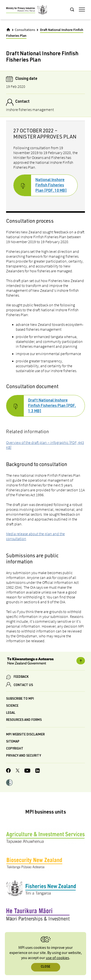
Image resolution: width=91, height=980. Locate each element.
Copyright (15, 749)
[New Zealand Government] (45, 662)
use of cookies (58, 958)
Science (12, 706)
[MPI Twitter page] (18, 771)
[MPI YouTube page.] (27, 771)
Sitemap (13, 742)
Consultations (25, 30)
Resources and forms (24, 720)
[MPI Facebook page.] (8, 771)
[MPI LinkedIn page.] (37, 771)
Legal (11, 713)
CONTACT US (23, 685)
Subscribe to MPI (20, 699)
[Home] (8, 30)
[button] (9, 783)
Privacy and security (24, 756)
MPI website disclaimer (25, 735)
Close (45, 967)
